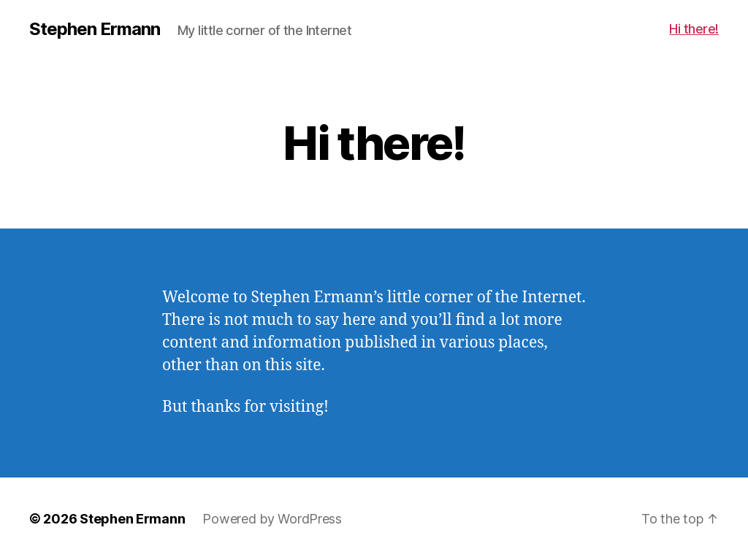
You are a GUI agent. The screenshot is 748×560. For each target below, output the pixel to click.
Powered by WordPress (272, 519)
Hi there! (694, 29)
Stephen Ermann (95, 29)
